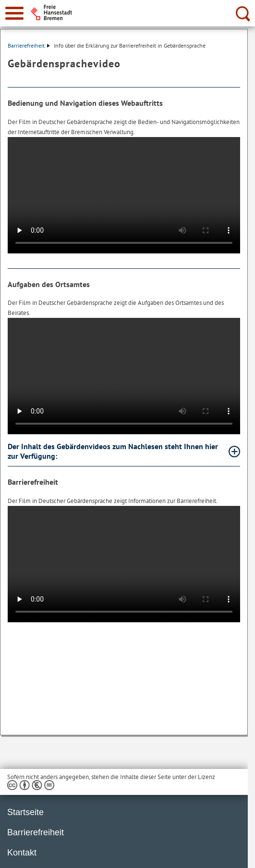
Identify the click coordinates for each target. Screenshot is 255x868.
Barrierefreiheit (29, 45)
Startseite (25, 812)
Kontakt (22, 853)
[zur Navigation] (14, 13)
